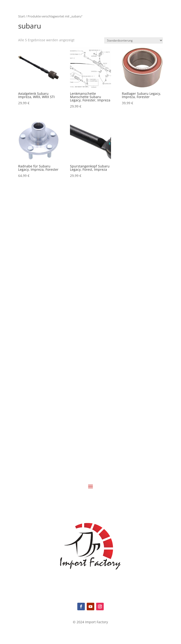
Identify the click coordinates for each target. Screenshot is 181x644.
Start (22, 16)
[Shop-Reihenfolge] (134, 40)
